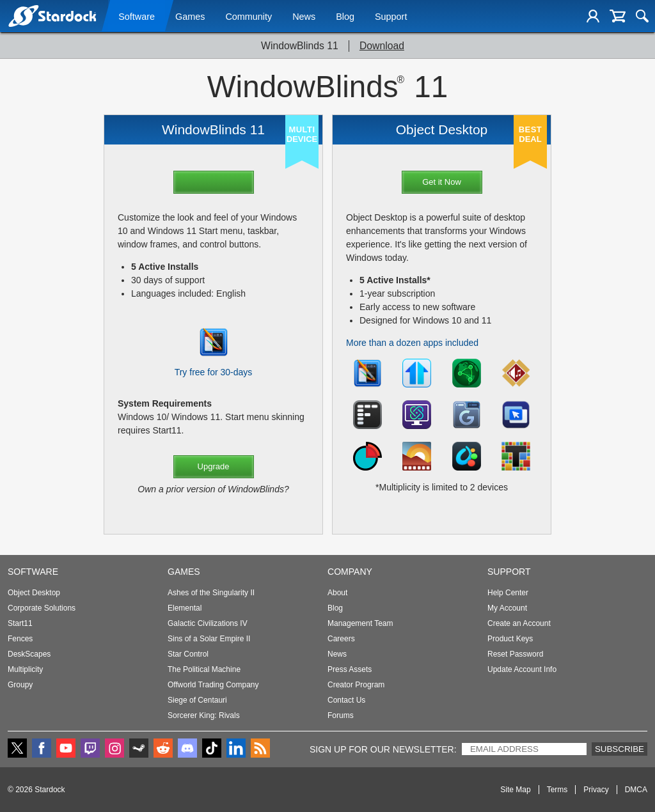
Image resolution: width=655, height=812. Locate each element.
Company (350, 572)
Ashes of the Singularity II (211, 593)
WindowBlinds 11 (300, 46)
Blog (345, 17)
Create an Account (519, 623)
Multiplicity (25, 669)
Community (249, 17)
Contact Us (346, 700)
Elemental (185, 608)
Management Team (360, 623)
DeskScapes (29, 654)
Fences (20, 639)
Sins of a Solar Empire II (209, 639)
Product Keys (510, 639)
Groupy (20, 685)
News (304, 17)
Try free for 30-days (214, 372)
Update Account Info (522, 669)
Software (137, 17)
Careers (341, 639)
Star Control (188, 654)
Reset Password (515, 654)
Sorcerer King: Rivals (204, 715)
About (337, 593)
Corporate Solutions (42, 608)
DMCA (636, 790)
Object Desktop (34, 593)
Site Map (515, 790)
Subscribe (619, 749)
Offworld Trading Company (213, 685)
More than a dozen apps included (412, 343)
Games (190, 17)
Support (391, 17)
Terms (557, 790)
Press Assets (350, 669)
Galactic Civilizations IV (208, 623)
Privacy (596, 790)
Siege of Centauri (197, 700)
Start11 (20, 623)
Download (382, 46)
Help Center (508, 593)
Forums (341, 715)
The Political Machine (204, 669)
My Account (507, 608)
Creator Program (356, 685)
